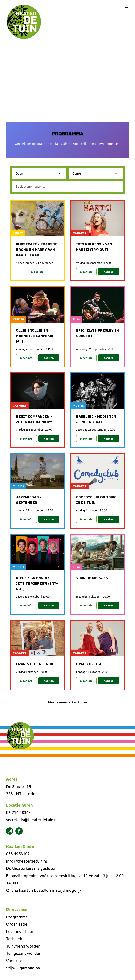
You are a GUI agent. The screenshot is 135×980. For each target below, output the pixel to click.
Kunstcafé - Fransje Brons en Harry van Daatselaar (37, 250)
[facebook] (19, 831)
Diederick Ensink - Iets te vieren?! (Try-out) (37, 584)
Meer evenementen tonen (67, 702)
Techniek (14, 939)
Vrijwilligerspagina (23, 968)
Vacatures (15, 960)
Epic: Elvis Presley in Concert (97, 333)
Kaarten (109, 272)
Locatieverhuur (20, 931)
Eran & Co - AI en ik (35, 664)
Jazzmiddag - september (29, 500)
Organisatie (17, 924)
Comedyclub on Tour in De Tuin (96, 500)
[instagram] (10, 831)
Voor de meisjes (92, 578)
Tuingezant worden (24, 953)
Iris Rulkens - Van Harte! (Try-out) (94, 247)
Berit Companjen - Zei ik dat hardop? (34, 420)
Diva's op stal (90, 664)
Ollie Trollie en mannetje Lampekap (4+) (35, 336)
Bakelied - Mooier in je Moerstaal (96, 420)
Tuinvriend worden (23, 946)
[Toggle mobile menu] (127, 6)
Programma (17, 917)
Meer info (37, 272)
